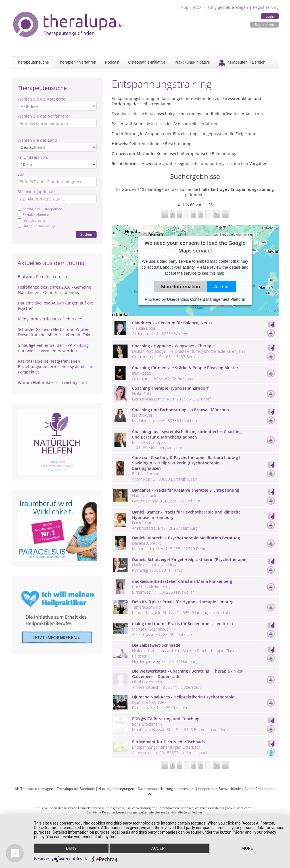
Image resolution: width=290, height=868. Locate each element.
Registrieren (264, 25)
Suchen (86, 234)
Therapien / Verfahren (77, 62)
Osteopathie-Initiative (147, 62)
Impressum (186, 789)
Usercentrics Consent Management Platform (206, 299)
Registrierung (266, 7)
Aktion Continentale (260, 789)
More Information (181, 287)
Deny (71, 848)
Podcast (112, 62)
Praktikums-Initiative (192, 62)
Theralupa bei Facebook (76, 789)
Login (270, 16)
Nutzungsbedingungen (116, 789)
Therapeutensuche (33, 62)
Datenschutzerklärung (155, 789)
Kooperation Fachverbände (220, 789)
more (247, 848)
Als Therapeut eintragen (34, 789)
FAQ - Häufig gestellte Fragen (221, 7)
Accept (222, 287)
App (185, 7)
